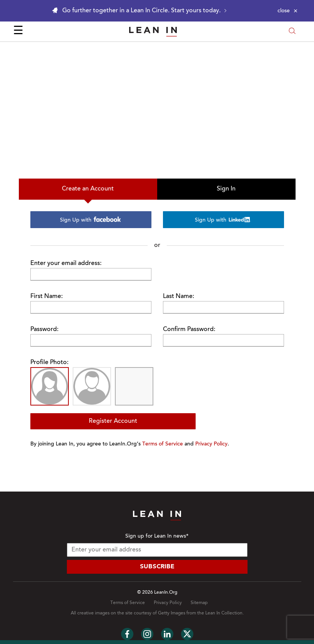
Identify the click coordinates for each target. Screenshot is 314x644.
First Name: (47, 296)
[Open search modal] (292, 32)
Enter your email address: (66, 263)
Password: (44, 329)
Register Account (113, 421)
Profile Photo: (49, 363)
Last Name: (179, 296)
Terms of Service (163, 444)
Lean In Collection (224, 613)
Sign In (226, 189)
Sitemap (199, 603)
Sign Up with (91, 220)
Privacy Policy (211, 444)
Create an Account (88, 189)
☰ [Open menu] (18, 31)
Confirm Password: (189, 329)
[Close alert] (287, 11)
